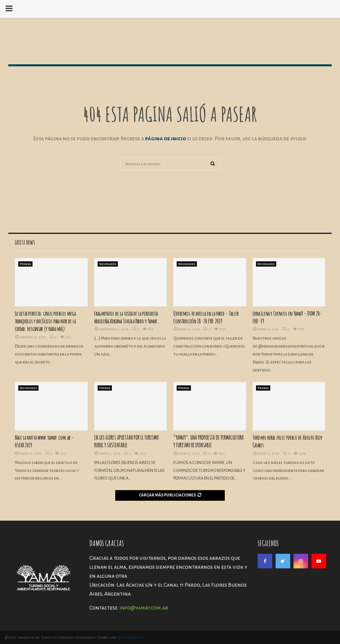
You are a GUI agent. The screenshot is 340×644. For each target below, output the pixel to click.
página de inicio (166, 139)
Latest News (25, 242)
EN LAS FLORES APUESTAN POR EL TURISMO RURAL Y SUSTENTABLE (127, 441)
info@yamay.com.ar (144, 608)
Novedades (108, 264)
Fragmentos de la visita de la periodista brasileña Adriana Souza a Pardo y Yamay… (127, 317)
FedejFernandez (131, 637)
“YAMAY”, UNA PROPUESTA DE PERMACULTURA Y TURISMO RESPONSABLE (209, 441)
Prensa (25, 264)
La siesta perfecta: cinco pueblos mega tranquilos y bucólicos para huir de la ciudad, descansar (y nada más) (45, 321)
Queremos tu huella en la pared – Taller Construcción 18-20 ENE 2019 (206, 317)
